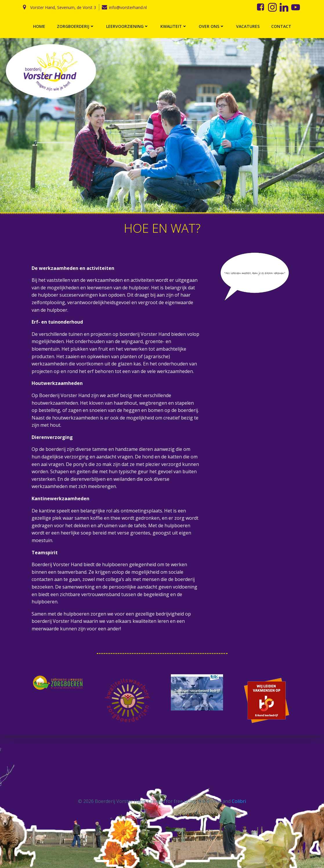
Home (39, 26)
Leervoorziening (127, 26)
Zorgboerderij (76, 26)
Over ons (212, 26)
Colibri (239, 801)
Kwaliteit (174, 26)
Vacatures (248, 26)
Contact (281, 26)
